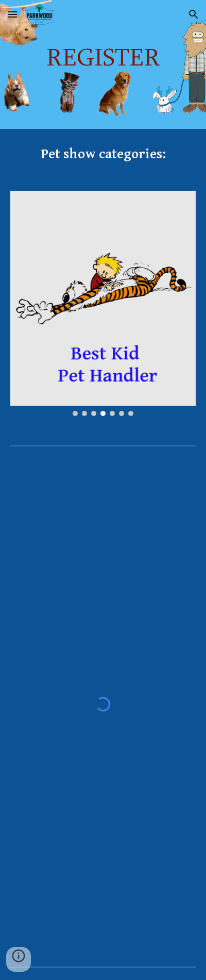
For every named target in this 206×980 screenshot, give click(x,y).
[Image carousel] (103, 303)
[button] (12, 14)
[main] (103, 154)
